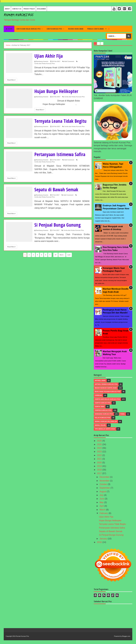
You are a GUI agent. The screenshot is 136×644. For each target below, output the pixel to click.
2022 (100, 455)
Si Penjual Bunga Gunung (58, 225)
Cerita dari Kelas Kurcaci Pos (28, 29)
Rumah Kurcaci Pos (18, 15)
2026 (100, 441)
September (105, 488)
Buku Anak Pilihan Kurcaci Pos (108, 392)
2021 (100, 459)
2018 (100, 470)
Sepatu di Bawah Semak (57, 190)
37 (56, 255)
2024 (100, 448)
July (102, 495)
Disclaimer (41, 9)
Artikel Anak (100, 380)
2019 (100, 466)
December (105, 477)
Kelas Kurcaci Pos (103, 418)
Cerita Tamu (100, 407)
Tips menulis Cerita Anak (105, 429)
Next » (62, 255)
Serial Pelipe (100, 425)
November (105, 481)
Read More (11, 80)
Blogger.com (126, 636)
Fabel (123, 414)
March (103, 510)
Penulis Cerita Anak (95, 29)
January (104, 539)
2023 (100, 452)
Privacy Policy (29, 9)
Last (69, 255)
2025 (100, 444)
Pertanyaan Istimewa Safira (61, 154)
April (102, 506)
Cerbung (99, 395)
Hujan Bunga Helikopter (57, 91)
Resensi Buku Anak (76, 29)
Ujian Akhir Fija (49, 56)
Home (9, 29)
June (102, 499)
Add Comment (69, 61)
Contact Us (17, 9)
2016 (100, 542)
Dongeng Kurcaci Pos (104, 414)
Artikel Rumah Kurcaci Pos (106, 384)
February (104, 513)
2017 (100, 473)
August (103, 492)
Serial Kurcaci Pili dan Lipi (106, 421)
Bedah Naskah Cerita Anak (106, 388)
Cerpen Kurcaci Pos (103, 410)
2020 (100, 463)
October (104, 484)
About (7, 9)
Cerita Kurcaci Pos (54, 29)
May (102, 502)
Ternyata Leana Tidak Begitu (61, 121)
